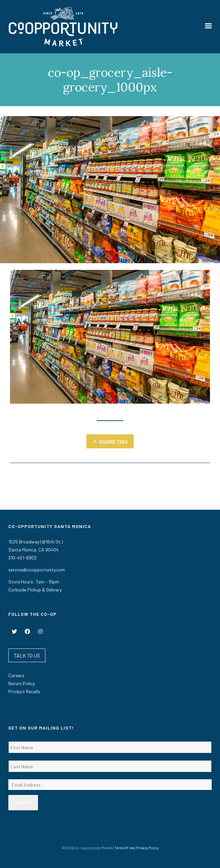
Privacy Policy (147, 848)
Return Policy (21, 683)
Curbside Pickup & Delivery (35, 590)
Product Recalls (24, 691)
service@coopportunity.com (37, 570)
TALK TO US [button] (27, 655)
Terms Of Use (124, 848)
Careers (16, 675)
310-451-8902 (22, 558)
